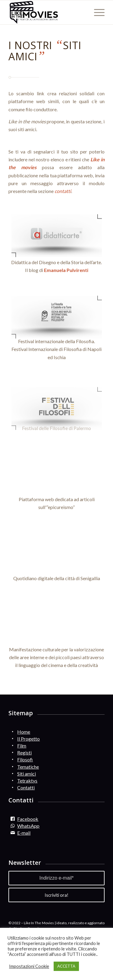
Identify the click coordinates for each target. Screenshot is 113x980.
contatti (63, 191)
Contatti (26, 787)
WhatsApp (28, 826)
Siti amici (27, 774)
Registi (24, 752)
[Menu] (96, 12)
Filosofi (25, 759)
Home (24, 732)
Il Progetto (28, 739)
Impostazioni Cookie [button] (29, 966)
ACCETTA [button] (66, 966)
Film (22, 746)
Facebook (28, 819)
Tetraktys (27, 781)
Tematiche (28, 767)
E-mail (24, 833)
